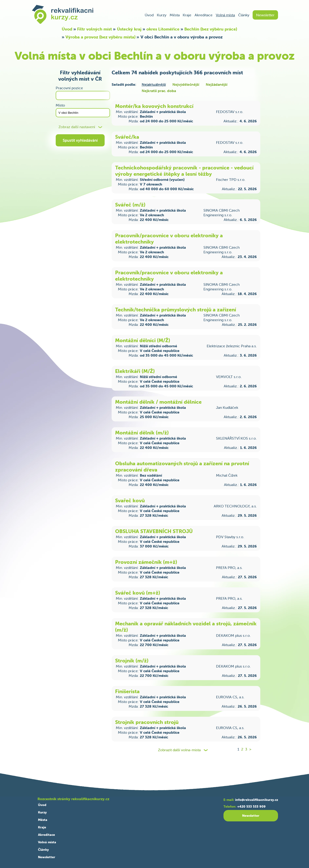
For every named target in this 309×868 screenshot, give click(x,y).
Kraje (187, 15)
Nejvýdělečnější (186, 84)
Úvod (149, 15)
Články (244, 15)
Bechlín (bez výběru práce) (211, 29)
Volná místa (225, 15)
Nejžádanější (217, 84)
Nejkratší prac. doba (159, 91)
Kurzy (162, 15)
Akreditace (204, 15)
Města (175, 15)
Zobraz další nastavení (77, 127)
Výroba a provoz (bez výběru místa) (100, 37)
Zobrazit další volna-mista (179, 750)
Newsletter (265, 15)
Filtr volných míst (94, 29)
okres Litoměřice (163, 29)
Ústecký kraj (129, 29)
